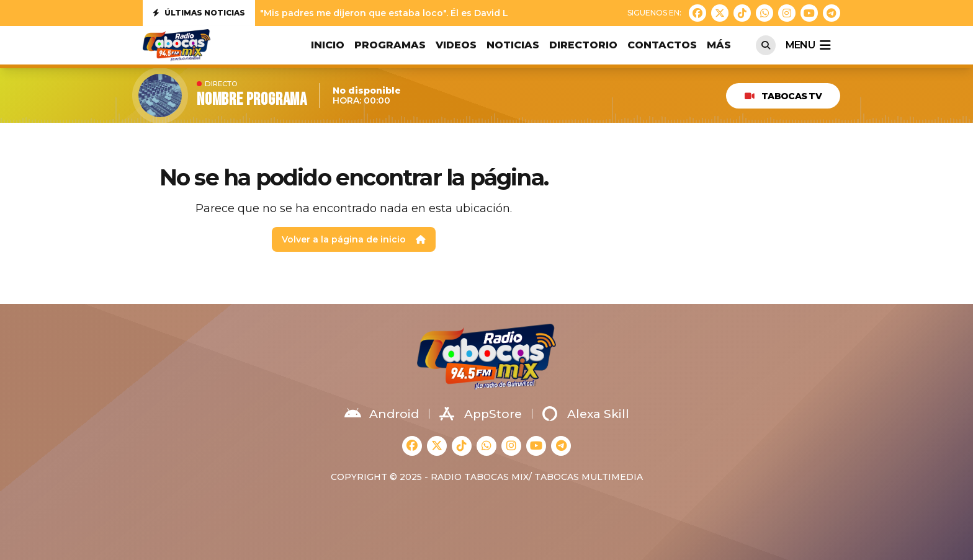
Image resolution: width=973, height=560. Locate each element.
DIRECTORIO (583, 45)
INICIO (328, 45)
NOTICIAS (513, 45)
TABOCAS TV (783, 96)
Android (382, 414)
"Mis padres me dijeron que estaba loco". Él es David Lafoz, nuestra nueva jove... (443, 13)
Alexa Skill (586, 414)
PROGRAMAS (390, 45)
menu (808, 45)
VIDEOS (456, 45)
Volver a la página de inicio (354, 239)
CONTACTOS (662, 45)
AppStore (481, 414)
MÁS (719, 45)
